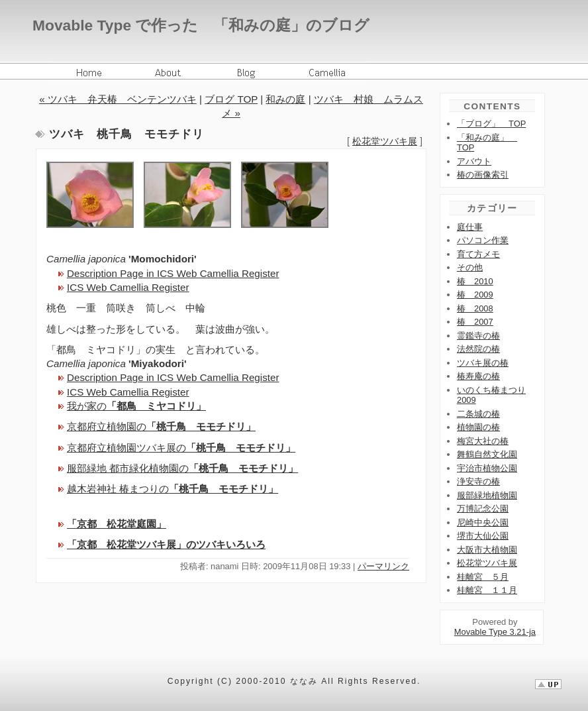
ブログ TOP (231, 99)
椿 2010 (475, 281)
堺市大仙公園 (483, 536)
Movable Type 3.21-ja (495, 632)
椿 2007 (475, 322)
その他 (470, 267)
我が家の (136, 406)
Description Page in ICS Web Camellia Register (173, 273)
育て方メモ (478, 254)
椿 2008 (475, 308)
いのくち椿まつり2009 (491, 395)
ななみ (304, 681)
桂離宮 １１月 (487, 590)
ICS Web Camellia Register (128, 287)
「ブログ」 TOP (491, 124)
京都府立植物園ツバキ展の (181, 448)
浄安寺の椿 (478, 481)
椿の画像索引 (483, 175)
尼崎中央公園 (483, 522)
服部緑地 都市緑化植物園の (182, 468)
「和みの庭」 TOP (487, 143)
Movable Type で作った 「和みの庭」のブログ (201, 25)
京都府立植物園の (161, 426)
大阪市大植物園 (487, 550)
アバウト (474, 161)
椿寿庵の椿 (478, 376)
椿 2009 (475, 295)
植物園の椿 (478, 427)
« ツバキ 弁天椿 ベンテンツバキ (118, 99)
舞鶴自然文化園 (487, 454)
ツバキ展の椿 (483, 363)
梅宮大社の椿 (483, 441)
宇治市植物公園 (487, 468)
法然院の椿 (478, 349)
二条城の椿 (478, 414)
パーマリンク (383, 566)
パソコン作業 (483, 240)
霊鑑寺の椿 (478, 336)
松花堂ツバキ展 (385, 141)
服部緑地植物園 (487, 495)
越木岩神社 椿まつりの (172, 489)
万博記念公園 (483, 509)
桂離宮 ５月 (483, 577)
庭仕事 (470, 227)
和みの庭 (285, 99)
